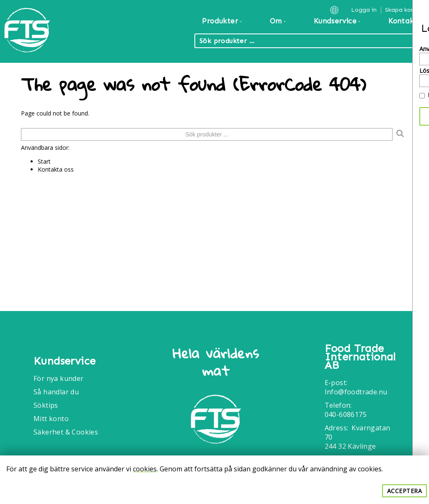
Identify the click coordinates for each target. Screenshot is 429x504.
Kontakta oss (56, 169)
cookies (145, 469)
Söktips (46, 405)
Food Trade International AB (360, 357)
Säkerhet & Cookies (66, 432)
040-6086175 (346, 414)
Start (44, 161)
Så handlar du (56, 392)
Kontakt (403, 21)
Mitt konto (51, 419)
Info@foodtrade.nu (356, 392)
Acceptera (405, 491)
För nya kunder (59, 378)
